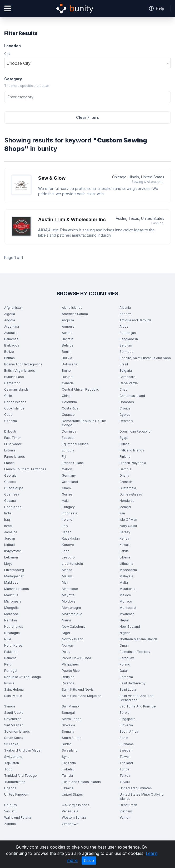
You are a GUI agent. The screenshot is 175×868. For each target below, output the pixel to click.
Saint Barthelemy (132, 683)
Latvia (124, 551)
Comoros (127, 402)
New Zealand (130, 627)
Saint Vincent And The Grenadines (136, 698)
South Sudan (72, 738)
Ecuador (68, 438)
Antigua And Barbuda (136, 320)
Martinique (70, 589)
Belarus (68, 345)
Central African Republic (80, 389)
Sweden (126, 750)
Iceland (125, 507)
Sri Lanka (11, 744)
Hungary (68, 507)
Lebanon (11, 557)
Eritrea (124, 444)
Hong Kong (13, 507)
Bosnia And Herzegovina (23, 364)
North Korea (13, 645)
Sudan (67, 744)
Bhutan (9, 358)
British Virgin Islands (20, 371)
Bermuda (126, 352)
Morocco (11, 614)
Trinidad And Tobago (21, 776)
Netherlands (14, 627)
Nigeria (125, 633)
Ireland (67, 520)
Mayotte (68, 595)
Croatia (125, 408)
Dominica (69, 431)
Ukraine (68, 788)
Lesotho (68, 557)
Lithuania (126, 564)
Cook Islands (14, 408)
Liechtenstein (72, 564)
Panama (10, 658)
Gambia (125, 469)
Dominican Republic (135, 431)
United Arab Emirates (136, 788)
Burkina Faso (14, 377)
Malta (124, 582)
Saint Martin (13, 696)
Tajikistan (12, 763)
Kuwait (125, 545)
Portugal (11, 671)
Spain (124, 738)
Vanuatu (10, 811)
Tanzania (69, 763)
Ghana (124, 475)
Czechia (11, 421)
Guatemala (128, 488)
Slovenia (126, 725)
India (8, 513)
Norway (68, 645)
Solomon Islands (17, 731)
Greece (10, 482)
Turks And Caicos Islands (81, 782)
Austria (67, 333)
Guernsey (12, 494)
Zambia (10, 824)
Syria (66, 757)
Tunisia (67, 776)
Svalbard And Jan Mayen (23, 750)
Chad (124, 389)
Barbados (12, 345)
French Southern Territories (25, 469)
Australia (11, 333)
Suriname (127, 744)
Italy (65, 526)
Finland (125, 457)
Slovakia (68, 725)
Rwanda (68, 683)
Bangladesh (129, 339)
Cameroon (12, 383)
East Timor (12, 438)
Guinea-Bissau (131, 494)
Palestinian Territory (135, 652)
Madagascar (14, 576)
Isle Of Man (128, 520)
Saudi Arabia (14, 713)
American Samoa (75, 314)
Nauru (66, 620)
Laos (66, 551)
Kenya (124, 538)
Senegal (68, 713)
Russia (9, 683)
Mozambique (72, 614)
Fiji (64, 457)
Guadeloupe (14, 488)
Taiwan (125, 757)
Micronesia (13, 601)
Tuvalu (125, 782)
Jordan (10, 538)
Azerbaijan (128, 333)
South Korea (14, 738)
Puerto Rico (71, 671)
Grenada (126, 482)
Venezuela (70, 811)
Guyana (10, 501)
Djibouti (10, 431)
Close (89, 861)
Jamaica (11, 532)
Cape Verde (129, 383)
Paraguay (127, 658)
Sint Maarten (14, 725)
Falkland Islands (132, 450)
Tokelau (68, 769)
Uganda (10, 788)
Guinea (67, 494)
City (7, 54)
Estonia (10, 450)
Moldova (69, 601)
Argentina (12, 326)
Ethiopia (68, 450)
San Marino (70, 706)
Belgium (126, 345)
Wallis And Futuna (18, 818)
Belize (9, 352)
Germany (69, 475)
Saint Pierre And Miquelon (82, 696)
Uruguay (11, 805)
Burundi (68, 377)
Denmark (126, 421)
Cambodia (127, 377)
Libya (8, 564)
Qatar (124, 671)
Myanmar (127, 614)
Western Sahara (74, 818)
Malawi (67, 576)
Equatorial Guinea (75, 444)
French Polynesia (133, 463)
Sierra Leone (72, 719)
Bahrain (67, 339)
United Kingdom (17, 794)
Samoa (10, 706)
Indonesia (69, 513)
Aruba (124, 326)
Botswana (69, 364)
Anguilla (68, 320)
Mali (65, 582)
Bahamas (11, 339)
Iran (122, 513)
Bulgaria (126, 371)
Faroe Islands (15, 457)
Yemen (125, 818)
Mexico (125, 595)
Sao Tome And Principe (138, 706)
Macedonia (128, 570)
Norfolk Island (73, 639)
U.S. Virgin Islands (76, 805)
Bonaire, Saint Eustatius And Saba (145, 358)
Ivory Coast (128, 526)
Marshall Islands (17, 589)
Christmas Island (132, 396)
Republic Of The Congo (23, 677)
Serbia (124, 713)
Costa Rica (70, 408)
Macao (67, 570)
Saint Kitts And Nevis (78, 689)
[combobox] (87, 63)
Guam (66, 488)
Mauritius (11, 595)
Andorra (126, 314)
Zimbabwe (70, 824)
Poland (125, 664)
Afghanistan (13, 308)
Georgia (10, 475)
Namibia (11, 620)
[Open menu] (7, 9)
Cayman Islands (16, 389)
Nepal (124, 620)
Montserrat (128, 608)
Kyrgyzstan (13, 551)
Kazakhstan (71, 538)
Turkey (125, 776)
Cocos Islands (15, 402)
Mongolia (11, 608)
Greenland (70, 482)
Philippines (70, 664)
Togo (8, 769)
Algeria (10, 314)
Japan (67, 532)
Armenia (68, 326)
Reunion (68, 677)
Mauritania (127, 589)
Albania (125, 308)
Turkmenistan (15, 782)
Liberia (125, 557)
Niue (8, 639)
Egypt (124, 438)
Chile (8, 396)
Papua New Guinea (76, 658)
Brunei (67, 371)
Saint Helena (14, 689)
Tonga (124, 769)
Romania (126, 677)
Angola (10, 320)
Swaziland (70, 750)
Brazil (124, 364)
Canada (68, 383)
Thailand (126, 763)
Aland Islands (72, 308)
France (9, 463)
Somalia (68, 731)
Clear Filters (87, 117)
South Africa (129, 731)
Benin (66, 352)
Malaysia (126, 576)
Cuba (8, 415)
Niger (66, 633)
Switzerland (13, 757)
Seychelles (13, 719)
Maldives (11, 582)
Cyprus (125, 415)
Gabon (67, 469)
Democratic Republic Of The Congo (84, 423)
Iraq (7, 520)
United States (72, 794)
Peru (8, 664)
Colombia (69, 402)
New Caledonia (74, 627)
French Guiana (73, 463)
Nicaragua (12, 633)
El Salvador (13, 444)
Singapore (127, 719)
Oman (124, 645)
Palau (66, 652)
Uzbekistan (128, 805)
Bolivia (67, 358)
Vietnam (126, 811)
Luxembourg (14, 570)
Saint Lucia (128, 689)
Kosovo (68, 545)
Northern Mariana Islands (139, 639)
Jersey (125, 532)
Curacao (68, 415)
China (66, 396)
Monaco (126, 601)
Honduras (127, 501)
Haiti (65, 501)
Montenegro (71, 608)
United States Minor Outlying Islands (142, 797)
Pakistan (11, 652)
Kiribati (9, 545)
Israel (8, 526)
